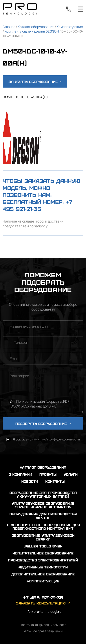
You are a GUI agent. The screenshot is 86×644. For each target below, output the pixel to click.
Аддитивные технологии (43, 567)
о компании (20, 474)
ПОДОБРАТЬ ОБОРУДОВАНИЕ (43, 424)
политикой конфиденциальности (56, 439)
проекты (48, 474)
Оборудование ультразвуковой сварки (43, 537)
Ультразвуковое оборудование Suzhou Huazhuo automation (43, 505)
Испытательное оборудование (43, 553)
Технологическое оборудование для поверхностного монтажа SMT (43, 527)
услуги (71, 474)
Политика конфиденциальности (43, 625)
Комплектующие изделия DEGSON (32, 31)
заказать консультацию (41, 603)
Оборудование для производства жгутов (43, 516)
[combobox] (8, 342)
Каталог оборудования (36, 27)
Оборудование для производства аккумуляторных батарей (43, 494)
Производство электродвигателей (43, 560)
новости (30, 481)
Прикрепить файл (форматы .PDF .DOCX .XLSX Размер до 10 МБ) (39, 404)
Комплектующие (70, 27)
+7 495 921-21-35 (69, 9)
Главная (9, 27)
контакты (55, 481)
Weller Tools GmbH (43, 546)
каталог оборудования (43, 467)
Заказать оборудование (35, 82)
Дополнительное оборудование (43, 574)
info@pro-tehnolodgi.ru (43, 612)
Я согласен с (46, 439)
